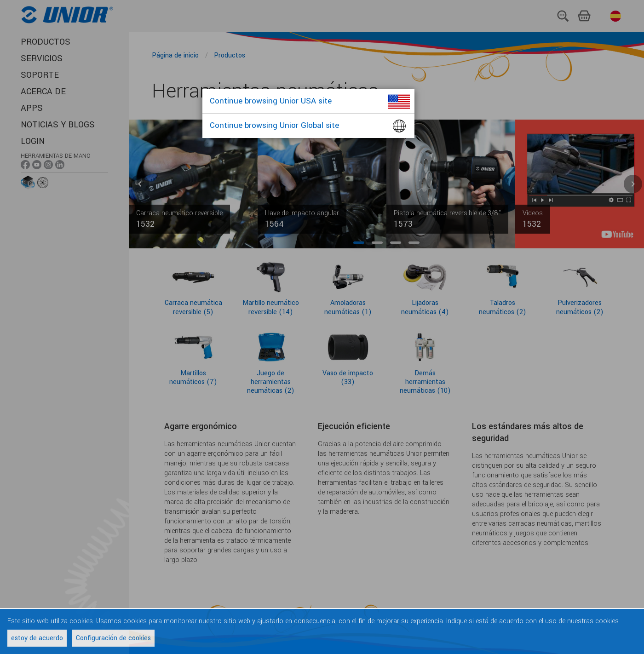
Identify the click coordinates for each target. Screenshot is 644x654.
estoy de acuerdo (37, 638)
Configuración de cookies (113, 638)
